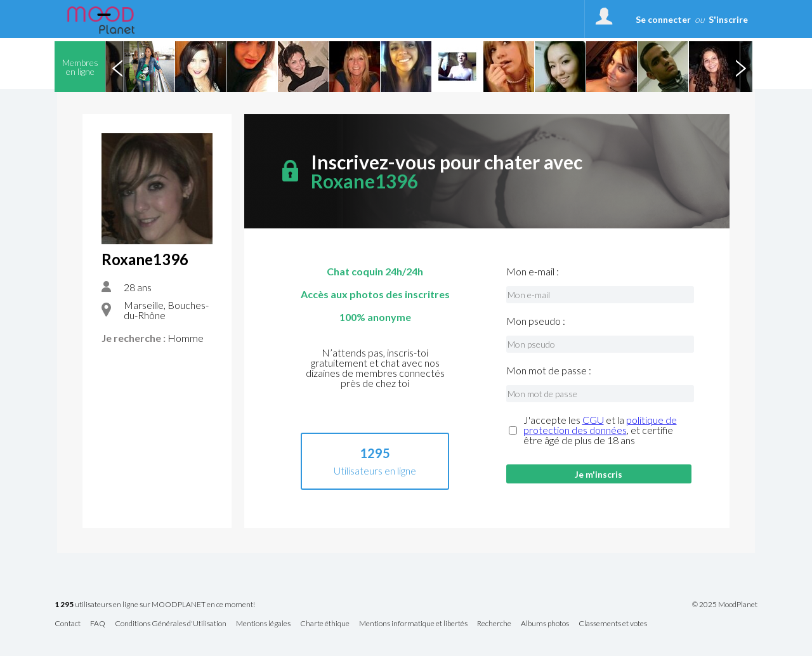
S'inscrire (728, 19)
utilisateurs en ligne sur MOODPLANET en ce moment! (155, 605)
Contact (68, 624)
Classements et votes (613, 624)
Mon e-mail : (533, 272)
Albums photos (545, 624)
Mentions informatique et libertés (413, 624)
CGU (593, 420)
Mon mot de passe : (549, 371)
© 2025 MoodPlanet (725, 605)
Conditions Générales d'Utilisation (171, 624)
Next (740, 67)
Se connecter (663, 19)
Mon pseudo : (536, 321)
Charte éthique (325, 624)
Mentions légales (263, 624)
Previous (117, 67)
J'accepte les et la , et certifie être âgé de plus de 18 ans (600, 430)
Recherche (494, 624)
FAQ (98, 624)
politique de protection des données (600, 425)
